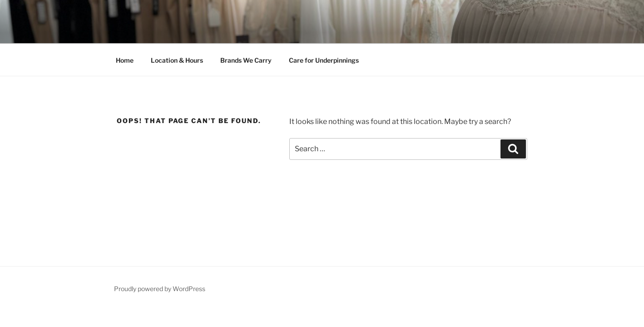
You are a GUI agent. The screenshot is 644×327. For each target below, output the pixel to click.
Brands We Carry (246, 60)
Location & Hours (177, 60)
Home (125, 60)
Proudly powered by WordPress (160, 289)
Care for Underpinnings (324, 60)
